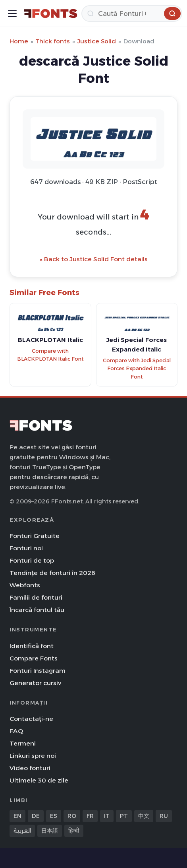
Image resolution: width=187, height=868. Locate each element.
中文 (144, 816)
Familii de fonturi (36, 597)
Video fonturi (30, 768)
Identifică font (32, 646)
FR (90, 816)
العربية (22, 831)
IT (107, 816)
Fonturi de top (32, 560)
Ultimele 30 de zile (39, 780)
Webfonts (25, 585)
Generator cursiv (35, 683)
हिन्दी (74, 831)
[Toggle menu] (12, 14)
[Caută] (132, 14)
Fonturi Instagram (38, 671)
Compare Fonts (34, 658)
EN (17, 816)
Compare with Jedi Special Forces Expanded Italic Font (137, 369)
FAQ (16, 731)
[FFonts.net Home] (51, 14)
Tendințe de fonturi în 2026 (52, 573)
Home (19, 41)
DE (36, 816)
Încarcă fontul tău (37, 610)
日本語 (50, 831)
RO (72, 816)
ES (54, 816)
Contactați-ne (31, 719)
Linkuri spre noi (33, 756)
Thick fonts (53, 41)
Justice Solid (97, 41)
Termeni (23, 743)
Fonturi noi (26, 548)
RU (164, 816)
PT (124, 816)
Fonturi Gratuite (35, 536)
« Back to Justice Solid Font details (94, 259)
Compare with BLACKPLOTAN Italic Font (50, 355)
